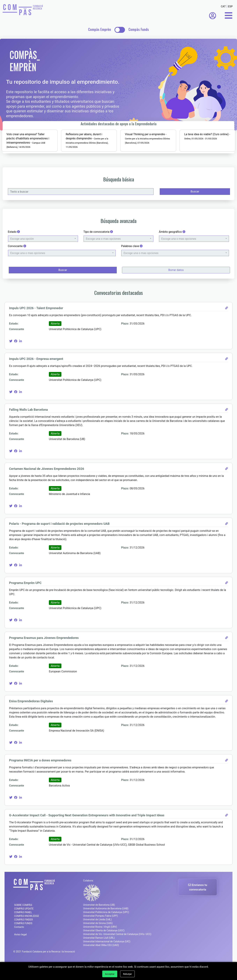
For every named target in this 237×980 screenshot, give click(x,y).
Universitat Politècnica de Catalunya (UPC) (106, 930)
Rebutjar (127, 974)
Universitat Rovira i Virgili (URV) (100, 945)
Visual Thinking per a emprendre (145, 149)
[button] (44, 255)
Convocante (19, 262)
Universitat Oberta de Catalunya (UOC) (104, 948)
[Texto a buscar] (81, 204)
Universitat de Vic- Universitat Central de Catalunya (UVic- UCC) (117, 952)
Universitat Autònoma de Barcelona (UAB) (106, 926)
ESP (230, 6)
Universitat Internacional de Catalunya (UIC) (107, 959)
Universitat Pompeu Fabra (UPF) (100, 934)
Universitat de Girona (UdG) (98, 941)
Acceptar (110, 974)
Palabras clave (132, 262)
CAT (223, 6)
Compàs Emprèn (100, 29)
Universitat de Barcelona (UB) (99, 923)
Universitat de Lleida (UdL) (97, 937)
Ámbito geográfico (171, 248)
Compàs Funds (139, 29)
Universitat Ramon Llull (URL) (99, 956)
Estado (16, 248)
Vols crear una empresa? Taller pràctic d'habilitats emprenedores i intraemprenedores (35, 153)
